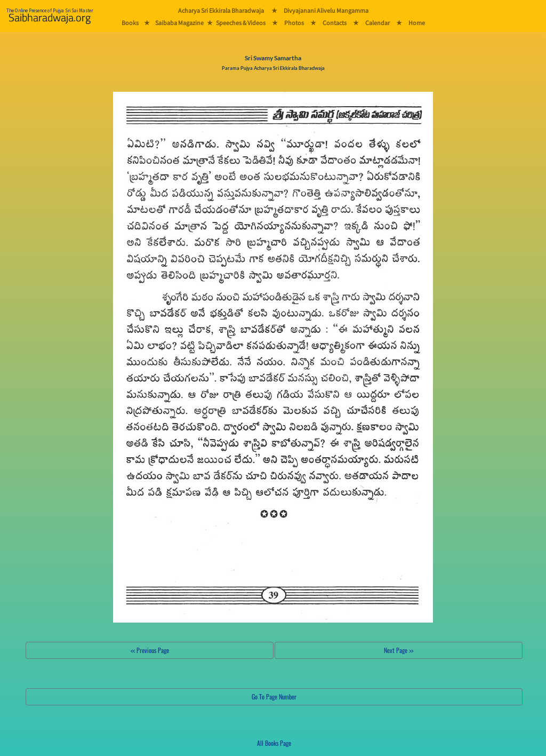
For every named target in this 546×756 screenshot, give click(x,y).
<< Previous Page (150, 650)
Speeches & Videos (241, 23)
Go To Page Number (274, 697)
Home (417, 23)
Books (130, 23)
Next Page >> (399, 650)
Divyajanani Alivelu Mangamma (326, 10)
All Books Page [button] (274, 743)
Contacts (335, 23)
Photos (294, 23)
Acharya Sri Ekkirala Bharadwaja (221, 10)
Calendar (378, 23)
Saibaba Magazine (179, 23)
